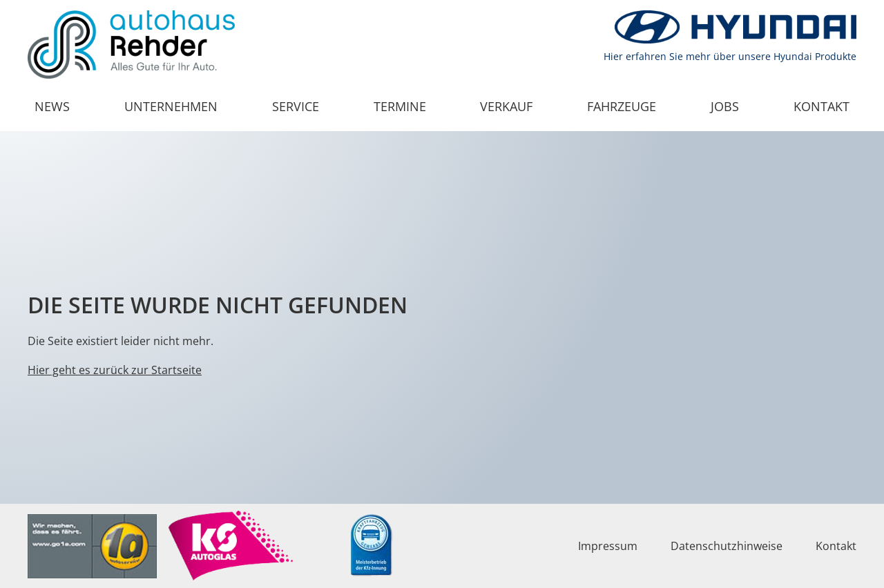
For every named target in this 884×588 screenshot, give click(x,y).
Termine (400, 106)
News (52, 106)
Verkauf (506, 106)
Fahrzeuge (622, 106)
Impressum (608, 546)
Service (296, 106)
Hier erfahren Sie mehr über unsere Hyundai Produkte (730, 56)
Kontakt (821, 106)
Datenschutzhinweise (727, 546)
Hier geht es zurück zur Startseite (115, 370)
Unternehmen (171, 106)
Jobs (725, 106)
